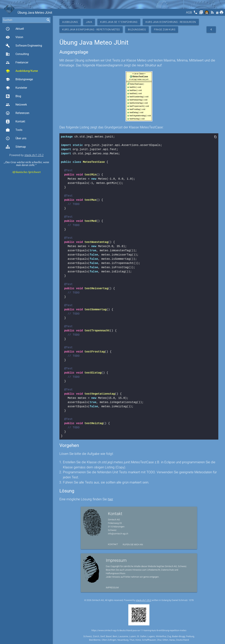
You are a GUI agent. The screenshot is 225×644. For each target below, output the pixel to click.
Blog (13, 96)
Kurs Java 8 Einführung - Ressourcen (171, 22)
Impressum (112, 588)
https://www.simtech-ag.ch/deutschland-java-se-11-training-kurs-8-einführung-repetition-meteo (139, 630)
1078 (191, 600)
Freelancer (17, 63)
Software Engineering (24, 46)
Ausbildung (70, 22)
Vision (14, 37)
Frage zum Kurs (165, 30)
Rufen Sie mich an (133, 545)
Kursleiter (16, 88)
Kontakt (15, 122)
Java (89, 22)
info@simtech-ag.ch (118, 534)
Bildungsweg (137, 30)
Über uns (16, 138)
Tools (14, 130)
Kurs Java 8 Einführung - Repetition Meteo (91, 30)
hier (110, 499)
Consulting (17, 54)
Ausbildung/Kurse (22, 71)
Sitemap (16, 147)
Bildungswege (19, 79)
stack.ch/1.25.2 (34, 155)
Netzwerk (16, 105)
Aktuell (15, 29)
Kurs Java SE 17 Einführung (119, 22)
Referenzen (17, 113)
